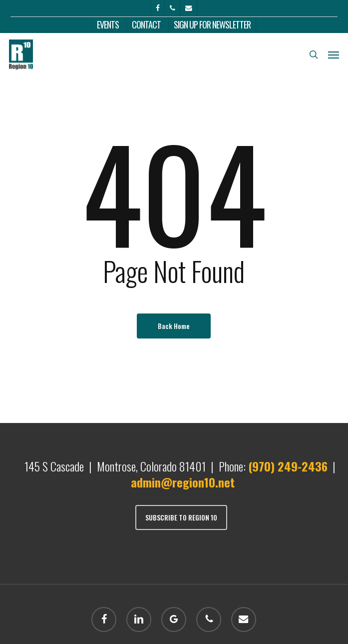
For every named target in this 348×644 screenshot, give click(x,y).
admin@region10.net (183, 482)
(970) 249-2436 (288, 466)
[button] (334, 54)
